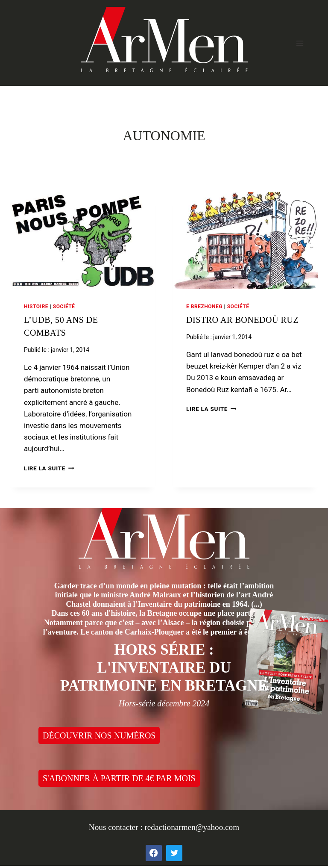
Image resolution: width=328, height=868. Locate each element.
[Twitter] (174, 853)
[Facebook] (154, 853)
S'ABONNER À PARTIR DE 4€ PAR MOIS (119, 778)
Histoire (36, 307)
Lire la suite (49, 468)
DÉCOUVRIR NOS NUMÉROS (99, 735)
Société (64, 307)
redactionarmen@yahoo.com (192, 827)
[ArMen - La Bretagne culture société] (164, 40)
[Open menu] (300, 43)
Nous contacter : (117, 827)
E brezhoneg (204, 307)
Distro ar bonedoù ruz (242, 320)
